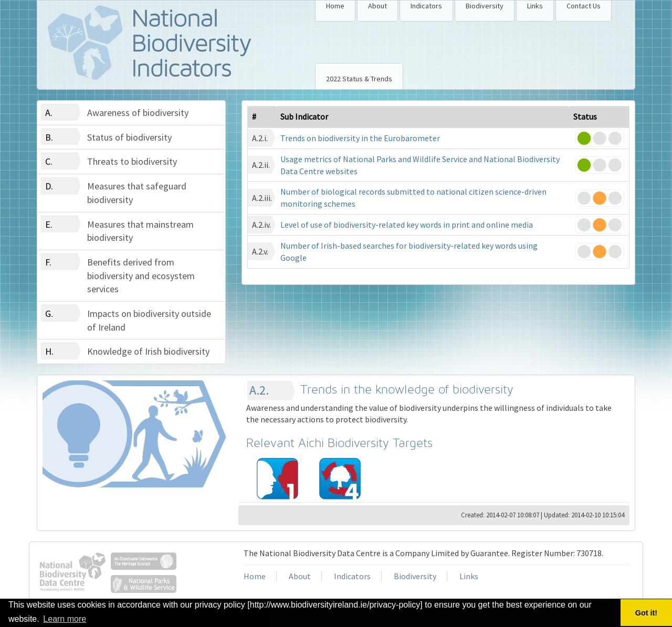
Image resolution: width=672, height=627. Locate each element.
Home (335, 6)
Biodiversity (485, 6)
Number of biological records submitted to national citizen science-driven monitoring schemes (413, 198)
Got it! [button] (646, 613)
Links (535, 6)
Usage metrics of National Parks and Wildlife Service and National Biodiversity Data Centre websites (420, 165)
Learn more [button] (65, 619)
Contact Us (584, 6)
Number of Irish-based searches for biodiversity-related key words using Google (409, 252)
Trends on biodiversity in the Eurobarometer (360, 138)
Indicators (426, 6)
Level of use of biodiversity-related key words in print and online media (407, 225)
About (377, 6)
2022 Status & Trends (359, 79)
